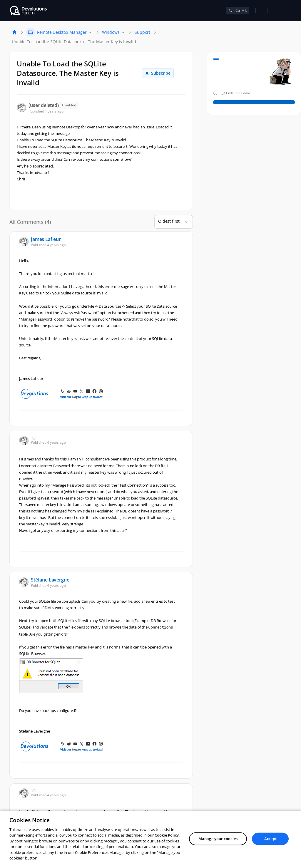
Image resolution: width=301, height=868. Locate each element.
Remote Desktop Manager (62, 32)
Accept (270, 839)
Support (142, 32)
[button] (184, 222)
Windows (111, 32)
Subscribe (158, 73)
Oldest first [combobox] (169, 221)
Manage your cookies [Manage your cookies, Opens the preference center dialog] (218, 839)
